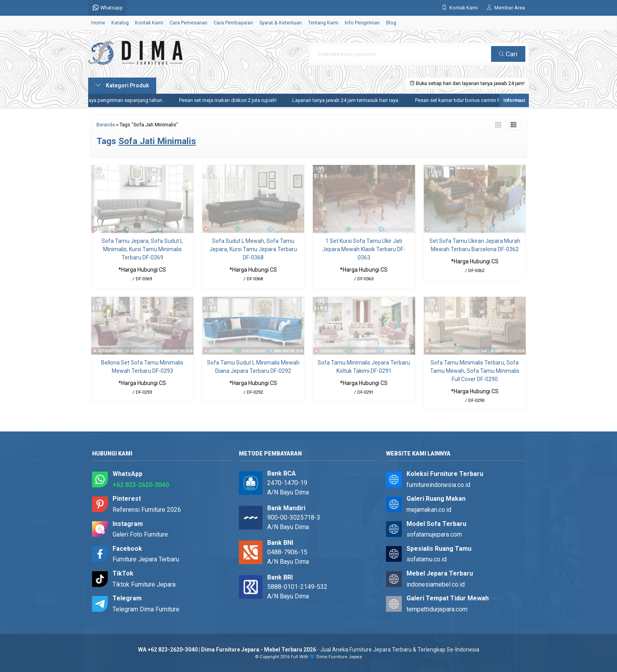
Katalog (120, 23)
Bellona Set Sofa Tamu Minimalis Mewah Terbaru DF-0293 (142, 367)
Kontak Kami (149, 23)
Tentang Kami (323, 23)
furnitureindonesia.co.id (438, 485)
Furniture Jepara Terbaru (146, 559)
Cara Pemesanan (188, 23)
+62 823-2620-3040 (141, 485)
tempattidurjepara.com (437, 609)
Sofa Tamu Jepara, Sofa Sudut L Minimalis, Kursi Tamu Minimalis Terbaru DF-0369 (142, 249)
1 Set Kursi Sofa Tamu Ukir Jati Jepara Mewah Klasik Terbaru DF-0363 (364, 249)
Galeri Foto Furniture (140, 534)
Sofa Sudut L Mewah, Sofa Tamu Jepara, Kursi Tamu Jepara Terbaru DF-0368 (253, 249)
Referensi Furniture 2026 (147, 510)
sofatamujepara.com (434, 534)
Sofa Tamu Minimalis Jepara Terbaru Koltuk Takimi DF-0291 (364, 367)
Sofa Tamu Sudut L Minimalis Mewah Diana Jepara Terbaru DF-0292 (253, 367)
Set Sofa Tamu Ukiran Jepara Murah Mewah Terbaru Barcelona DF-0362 (475, 245)
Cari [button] (508, 54)
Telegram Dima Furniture (146, 609)
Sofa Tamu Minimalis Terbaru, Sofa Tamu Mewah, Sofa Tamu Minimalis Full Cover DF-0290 (475, 371)
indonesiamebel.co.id (436, 584)
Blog (391, 23)
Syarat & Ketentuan (281, 23)
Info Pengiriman (362, 23)
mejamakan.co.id (429, 510)
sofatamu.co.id (427, 559)
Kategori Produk (122, 85)
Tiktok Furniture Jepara (144, 584)
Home (98, 23)
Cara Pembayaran (233, 23)
